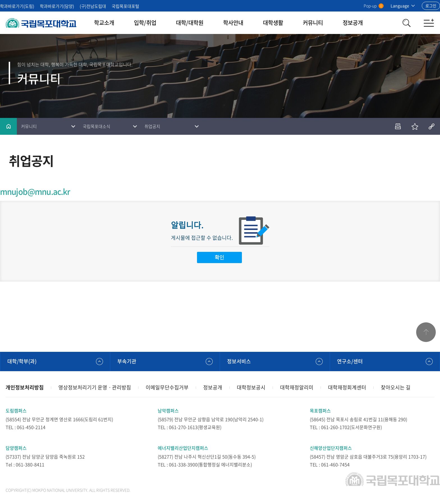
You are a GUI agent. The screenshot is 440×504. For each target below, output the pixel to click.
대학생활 (273, 23)
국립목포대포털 (125, 6)
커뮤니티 (313, 23)
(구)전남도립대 (93, 6)
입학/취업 (145, 23)
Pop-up (374, 6)
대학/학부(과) (22, 361)
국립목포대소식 (97, 126)
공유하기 (432, 126)
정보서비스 (239, 361)
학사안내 (233, 23)
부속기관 (127, 361)
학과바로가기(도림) (17, 6)
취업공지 (152, 126)
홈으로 (8, 126)
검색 (406, 23)
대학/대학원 (190, 23)
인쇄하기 (398, 126)
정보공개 (353, 23)
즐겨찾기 (415, 126)
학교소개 (104, 23)
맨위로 (426, 332)
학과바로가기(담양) (57, 6)
